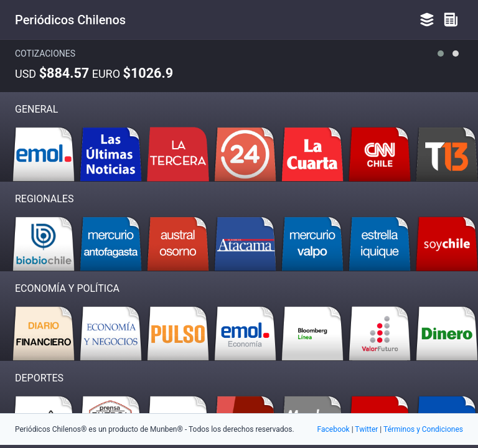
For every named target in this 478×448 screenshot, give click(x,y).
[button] (441, 54)
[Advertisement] (239, 361)
